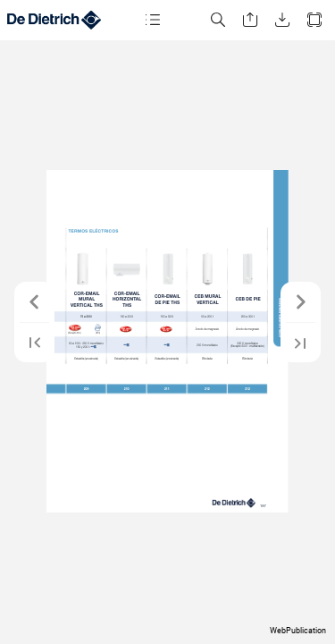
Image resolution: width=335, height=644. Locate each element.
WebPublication (298, 631)
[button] (153, 20)
